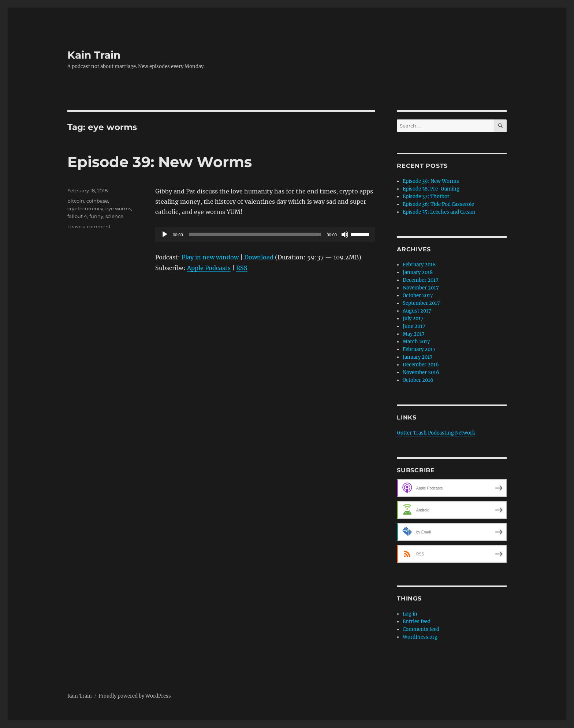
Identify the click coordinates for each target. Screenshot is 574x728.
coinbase (97, 201)
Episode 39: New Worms (160, 162)
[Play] (165, 234)
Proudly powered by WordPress (135, 696)
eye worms (118, 208)
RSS (242, 268)
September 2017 (421, 303)
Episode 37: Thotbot (426, 197)
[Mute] (345, 234)
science (114, 216)
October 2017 (418, 295)
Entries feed (417, 622)
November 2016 (421, 372)
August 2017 (417, 311)
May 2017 (414, 334)
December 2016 (421, 365)
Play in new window (210, 257)
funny (96, 216)
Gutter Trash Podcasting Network (436, 433)
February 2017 (419, 349)
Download (259, 257)
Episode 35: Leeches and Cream (439, 212)
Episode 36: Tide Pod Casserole (438, 204)
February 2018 (419, 265)
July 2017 (413, 319)
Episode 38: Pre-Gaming (431, 189)
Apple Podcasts (209, 268)
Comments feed (421, 629)
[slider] (255, 234)
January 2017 (418, 357)
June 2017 (414, 326)
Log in (410, 614)
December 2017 (421, 280)
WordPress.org (420, 637)
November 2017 (421, 288)
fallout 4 (77, 216)
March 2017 (416, 342)
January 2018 (418, 272)
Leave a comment (89, 226)
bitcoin (76, 201)
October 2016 (418, 380)
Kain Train (94, 55)
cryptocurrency (85, 208)
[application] (265, 234)
